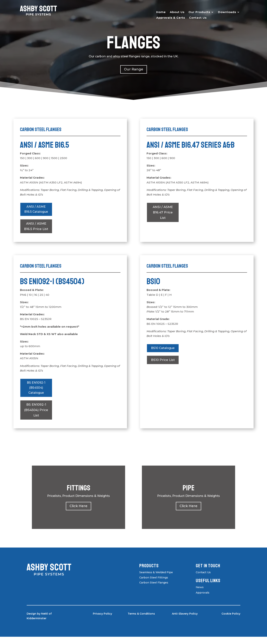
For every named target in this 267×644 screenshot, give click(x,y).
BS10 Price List (163, 366)
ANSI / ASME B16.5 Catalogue (36, 212)
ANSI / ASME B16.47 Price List (163, 212)
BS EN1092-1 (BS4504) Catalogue (36, 394)
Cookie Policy (231, 621)
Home (161, 12)
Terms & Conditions (141, 621)
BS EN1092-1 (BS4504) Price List (36, 417)
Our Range (134, 69)
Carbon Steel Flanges (154, 590)
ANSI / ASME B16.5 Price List (36, 232)
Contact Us (198, 18)
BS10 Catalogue (163, 354)
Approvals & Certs (171, 18)
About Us (177, 12)
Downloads (227, 12)
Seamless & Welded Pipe (156, 580)
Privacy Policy (102, 621)
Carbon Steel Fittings (154, 585)
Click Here (78, 513)
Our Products (199, 12)
